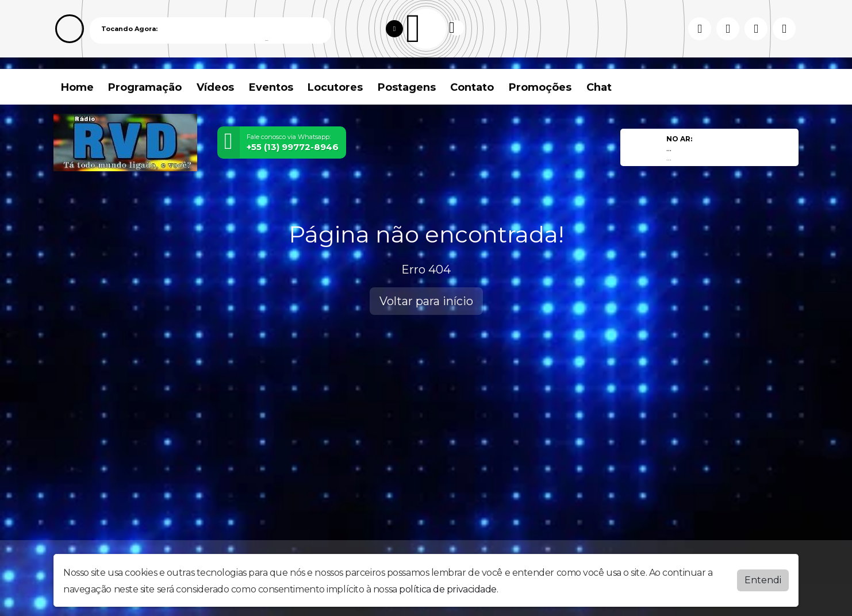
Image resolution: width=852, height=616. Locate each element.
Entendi (763, 580)
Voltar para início (426, 301)
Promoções (540, 87)
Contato (472, 87)
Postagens (407, 87)
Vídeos (215, 87)
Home (77, 87)
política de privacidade (448, 589)
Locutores (335, 87)
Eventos (271, 87)
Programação (145, 87)
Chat (599, 87)
